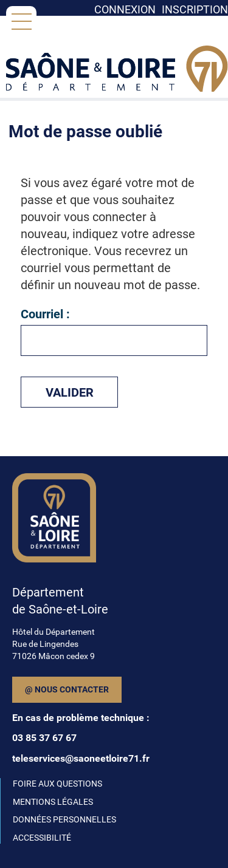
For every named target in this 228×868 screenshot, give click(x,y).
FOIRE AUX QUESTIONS (57, 784)
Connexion (125, 9)
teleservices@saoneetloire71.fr (81, 758)
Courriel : (45, 314)
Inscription (195, 9)
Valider (70, 392)
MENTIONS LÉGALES (53, 802)
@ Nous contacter (67, 689)
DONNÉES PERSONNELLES (64, 819)
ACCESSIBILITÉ (42, 838)
